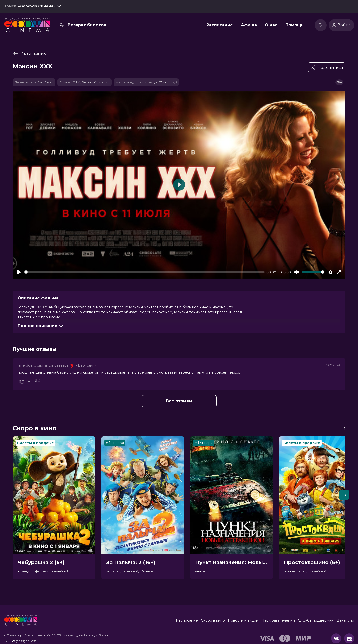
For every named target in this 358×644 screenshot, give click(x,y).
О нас (271, 26)
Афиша (249, 26)
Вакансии (345, 620)
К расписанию (29, 53)
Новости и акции (243, 620)
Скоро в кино (213, 620)
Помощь (295, 26)
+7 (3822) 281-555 (24, 641)
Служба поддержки (316, 620)
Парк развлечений (278, 620)
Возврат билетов (87, 26)
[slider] (144, 272)
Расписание (220, 26)
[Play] (19, 272)
